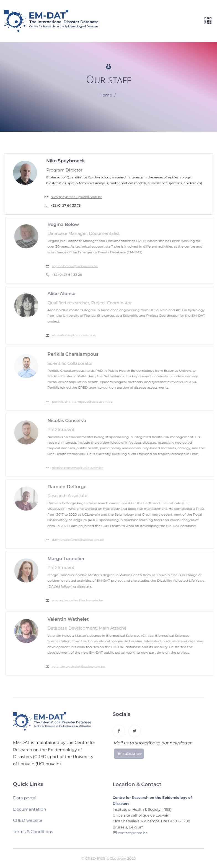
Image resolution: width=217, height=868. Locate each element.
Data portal (25, 800)
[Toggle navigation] (208, 21)
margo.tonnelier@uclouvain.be (80, 600)
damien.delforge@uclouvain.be (81, 540)
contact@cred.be (133, 835)
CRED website (28, 822)
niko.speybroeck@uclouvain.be (77, 197)
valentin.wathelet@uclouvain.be (81, 666)
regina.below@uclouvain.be (77, 266)
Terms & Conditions (33, 834)
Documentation (30, 811)
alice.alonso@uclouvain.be (76, 335)
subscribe (129, 755)
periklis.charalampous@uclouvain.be (85, 401)
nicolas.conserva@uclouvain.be (80, 468)
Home (106, 95)
